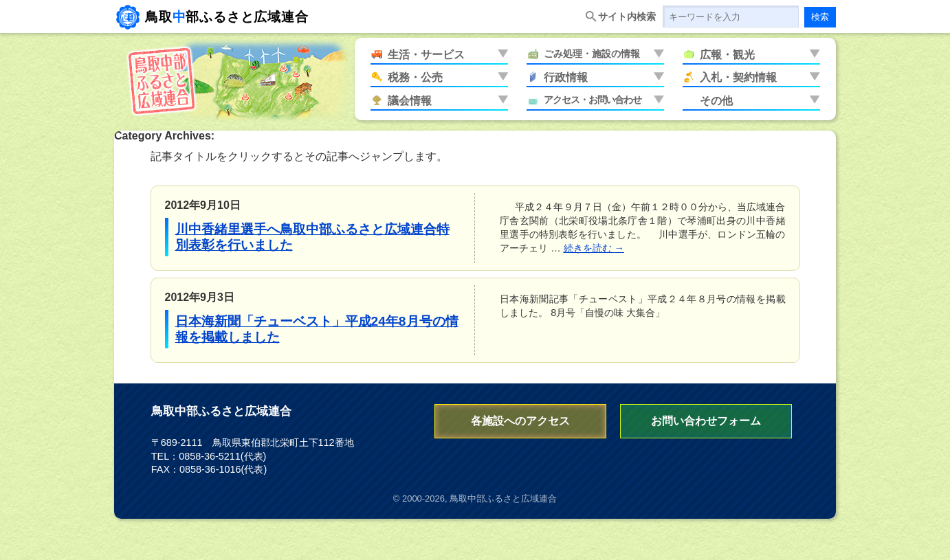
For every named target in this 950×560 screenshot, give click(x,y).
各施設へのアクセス (520, 421)
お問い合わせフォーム (706, 421)
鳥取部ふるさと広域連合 (227, 17)
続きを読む (594, 248)
